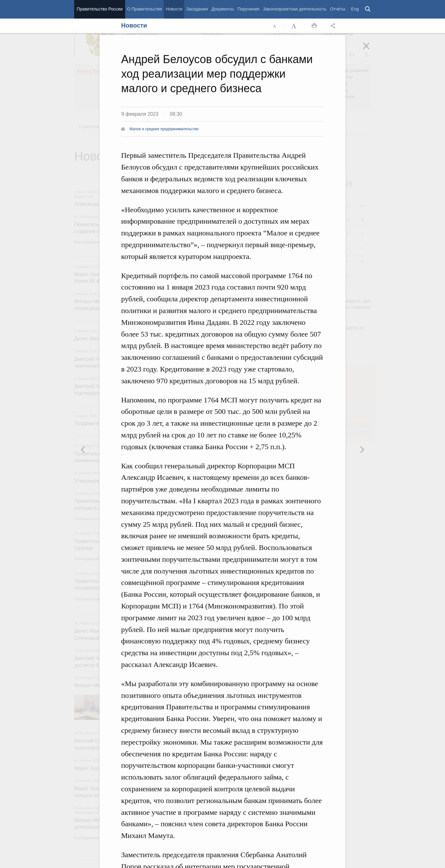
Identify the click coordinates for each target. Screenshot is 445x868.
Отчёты (338, 9)
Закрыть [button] (371, 50)
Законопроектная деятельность (295, 9)
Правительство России (100, 9)
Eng (355, 9)
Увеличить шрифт (295, 26)
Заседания (197, 9)
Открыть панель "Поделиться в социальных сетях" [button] (334, 26)
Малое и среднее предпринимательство (164, 129)
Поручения (248, 9)
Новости (174, 9)
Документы (222, 9)
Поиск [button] (368, 9)
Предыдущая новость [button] (362, 449)
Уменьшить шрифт (275, 26)
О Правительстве (144, 9)
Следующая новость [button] (83, 449)
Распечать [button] (314, 26)
